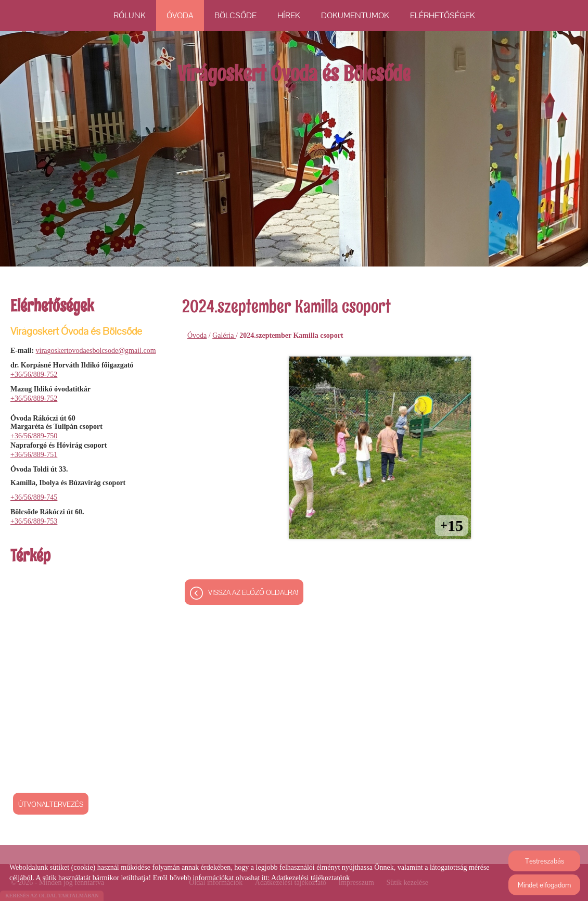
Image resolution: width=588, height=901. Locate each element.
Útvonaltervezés (51, 804)
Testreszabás (545, 861)
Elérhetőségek (443, 15)
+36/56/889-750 (34, 436)
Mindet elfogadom (544, 885)
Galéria (224, 335)
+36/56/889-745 (34, 497)
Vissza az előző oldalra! (253, 593)
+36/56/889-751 (34, 455)
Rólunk (130, 15)
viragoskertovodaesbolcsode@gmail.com (96, 351)
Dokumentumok (355, 15)
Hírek (289, 15)
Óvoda (180, 15)
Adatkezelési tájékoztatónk (310, 878)
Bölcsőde (235, 15)
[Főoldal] (294, 79)
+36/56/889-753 (34, 521)
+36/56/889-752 (34, 375)
